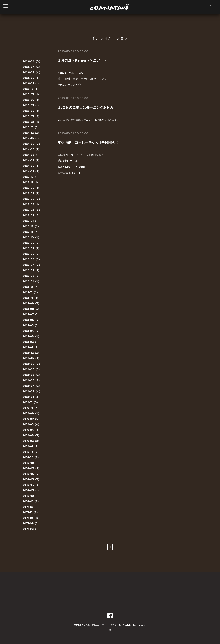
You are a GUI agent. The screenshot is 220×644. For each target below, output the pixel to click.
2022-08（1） (32, 248)
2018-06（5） (32, 474)
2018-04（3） (32, 485)
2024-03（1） (32, 160)
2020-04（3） (32, 386)
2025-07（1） (31, 94)
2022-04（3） (32, 265)
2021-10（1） (31, 298)
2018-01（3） (31, 501)
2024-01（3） (32, 171)
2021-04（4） (32, 331)
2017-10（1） (31, 518)
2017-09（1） (31, 523)
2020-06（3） (32, 375)
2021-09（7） (32, 303)
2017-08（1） (31, 529)
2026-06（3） (32, 61)
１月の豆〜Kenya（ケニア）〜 (82, 60)
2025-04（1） (32, 111)
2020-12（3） (32, 353)
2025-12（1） (31, 89)
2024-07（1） (32, 149)
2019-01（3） (31, 446)
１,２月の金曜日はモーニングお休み (86, 107)
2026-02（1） (32, 78)
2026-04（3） (32, 67)
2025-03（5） (32, 116)
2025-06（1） (32, 100)
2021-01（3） (31, 347)
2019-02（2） (32, 441)
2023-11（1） (31, 182)
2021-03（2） (32, 336)
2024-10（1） (31, 138)
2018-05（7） (32, 479)
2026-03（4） (32, 72)
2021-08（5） (32, 309)
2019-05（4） (32, 424)
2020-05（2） (32, 380)
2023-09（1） (32, 188)
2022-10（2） (32, 237)
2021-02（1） (31, 342)
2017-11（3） (31, 512)
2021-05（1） (31, 325)
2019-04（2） (32, 430)
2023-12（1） (31, 177)
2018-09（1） (31, 463)
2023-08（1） (32, 193)
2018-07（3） (32, 468)
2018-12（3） (31, 452)
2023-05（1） (31, 204)
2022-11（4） (31, 232)
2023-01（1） (31, 221)
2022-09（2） (32, 243)
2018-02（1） (31, 496)
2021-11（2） (31, 292)
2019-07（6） (32, 419)
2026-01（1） (31, 83)
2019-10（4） (31, 408)
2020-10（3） (32, 358)
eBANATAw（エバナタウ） (101, 625)
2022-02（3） (32, 276)
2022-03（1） (32, 270)
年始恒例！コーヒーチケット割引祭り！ (89, 142)
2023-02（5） (32, 215)
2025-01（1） (31, 127)
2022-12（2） (31, 226)
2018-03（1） (31, 490)
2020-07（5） (32, 369)
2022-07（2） (32, 254)
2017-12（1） (31, 507)
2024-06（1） (32, 155)
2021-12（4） (31, 287)
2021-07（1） (31, 314)
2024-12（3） (32, 133)
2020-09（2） (32, 364)
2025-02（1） (31, 122)
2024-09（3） (32, 144)
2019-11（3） (31, 402)
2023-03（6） (32, 210)
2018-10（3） (31, 457)
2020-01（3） (32, 397)
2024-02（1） (32, 166)
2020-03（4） (32, 391)
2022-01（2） (32, 281)
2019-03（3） (32, 435)
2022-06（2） (32, 259)
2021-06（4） (32, 320)
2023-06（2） (32, 199)
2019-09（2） (32, 413)
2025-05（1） (31, 105)
